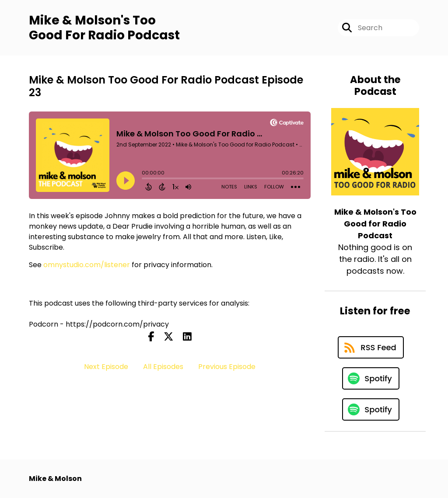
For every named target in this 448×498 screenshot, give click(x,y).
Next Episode (106, 367)
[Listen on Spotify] (371, 378)
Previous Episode (227, 367)
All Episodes (163, 367)
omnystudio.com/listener (87, 265)
